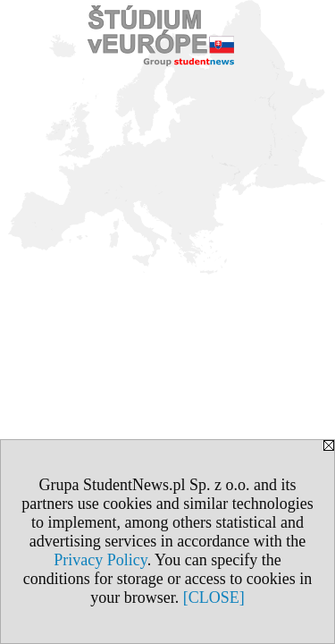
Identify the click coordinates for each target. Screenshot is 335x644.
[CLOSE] (214, 597)
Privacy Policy (100, 560)
